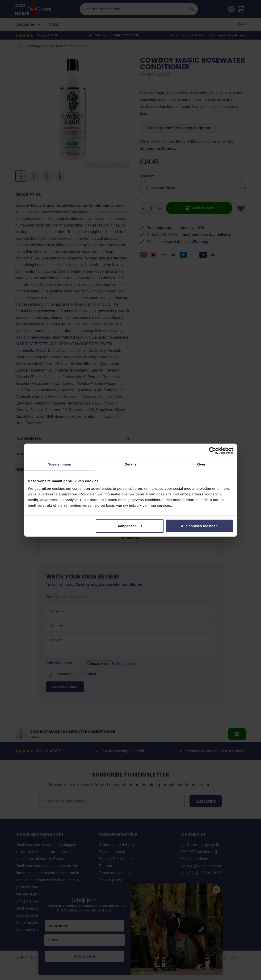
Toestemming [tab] (60, 464)
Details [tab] (130, 464)
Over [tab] (201, 464)
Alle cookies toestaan (199, 526)
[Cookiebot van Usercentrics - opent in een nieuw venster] (213, 451)
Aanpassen (130, 526)
